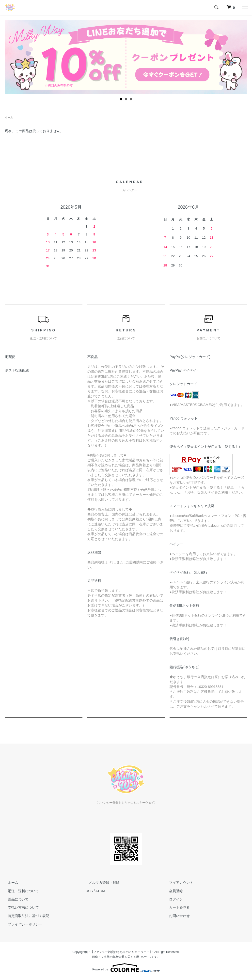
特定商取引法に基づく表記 (26, 916)
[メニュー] (245, 7)
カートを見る (177, 908)
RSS (89, 891)
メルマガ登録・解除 (101, 883)
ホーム (9, 118)
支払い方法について (20, 908)
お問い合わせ (177, 916)
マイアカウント (178, 883)
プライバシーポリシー (22, 925)
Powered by (126, 968)
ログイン (173, 900)
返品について (15, 900)
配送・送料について (20, 891)
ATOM (100, 891)
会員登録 (173, 891)
